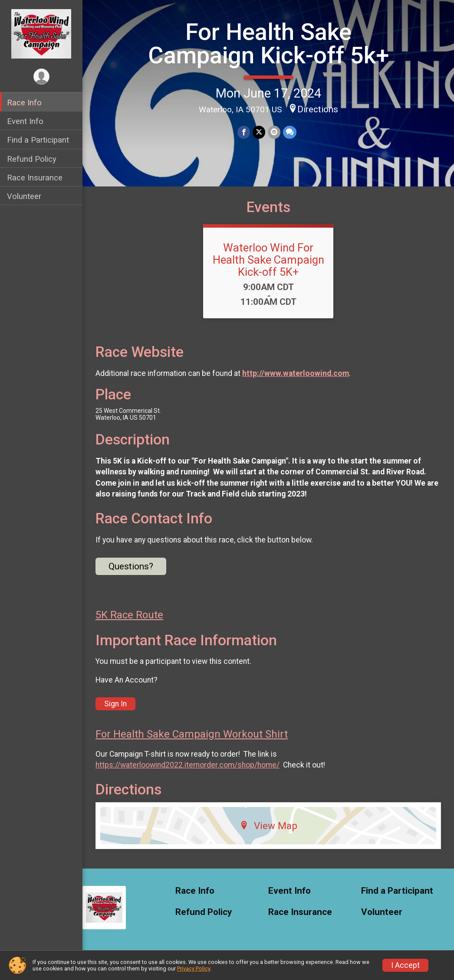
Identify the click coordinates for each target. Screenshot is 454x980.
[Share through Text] (290, 132)
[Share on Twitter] (259, 132)
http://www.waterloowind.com (296, 373)
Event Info (25, 121)
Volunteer (24, 196)
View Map (268, 826)
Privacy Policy (194, 969)
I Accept (405, 965)
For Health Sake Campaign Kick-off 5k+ (268, 44)
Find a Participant (38, 140)
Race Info (24, 103)
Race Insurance (35, 178)
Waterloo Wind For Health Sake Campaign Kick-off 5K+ (268, 260)
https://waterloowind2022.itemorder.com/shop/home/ (188, 765)
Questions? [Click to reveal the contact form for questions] (131, 566)
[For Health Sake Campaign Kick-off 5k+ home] (41, 33)
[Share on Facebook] (244, 132)
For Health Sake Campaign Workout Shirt (192, 734)
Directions (318, 109)
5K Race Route (129, 615)
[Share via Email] (274, 132)
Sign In (115, 704)
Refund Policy (32, 159)
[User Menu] (41, 77)
